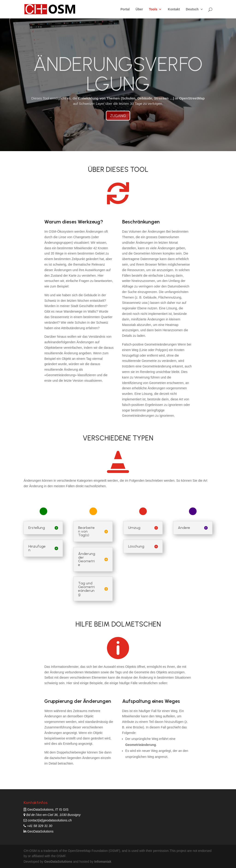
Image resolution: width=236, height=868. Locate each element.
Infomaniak (103, 862)
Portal (125, 9)
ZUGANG (118, 124)
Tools (153, 9)
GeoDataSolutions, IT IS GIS (48, 809)
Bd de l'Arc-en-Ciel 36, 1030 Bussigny (53, 815)
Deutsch (192, 9)
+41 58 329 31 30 (39, 826)
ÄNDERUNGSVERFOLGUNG (118, 83)
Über (139, 9)
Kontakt (174, 9)
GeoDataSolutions (40, 831)
